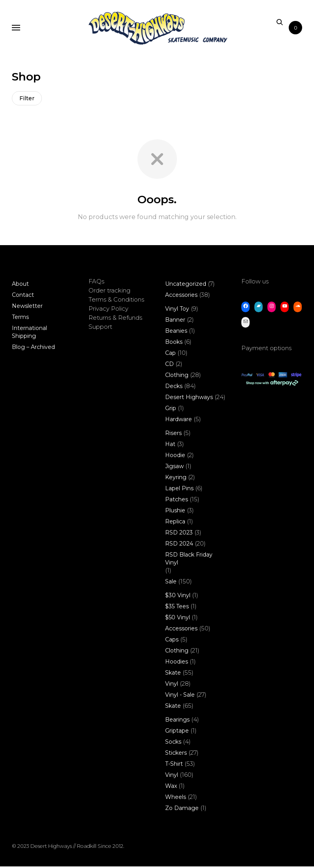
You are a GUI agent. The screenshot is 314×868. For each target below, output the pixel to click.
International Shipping (29, 334)
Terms (20, 319)
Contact (23, 296)
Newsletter (27, 307)
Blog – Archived (33, 349)
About (20, 285)
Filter (28, 99)
